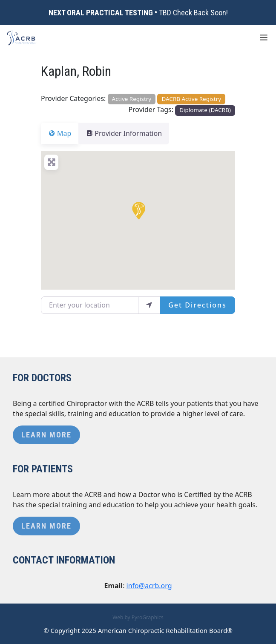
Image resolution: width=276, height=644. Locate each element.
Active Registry (132, 99)
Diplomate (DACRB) (205, 110)
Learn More (46, 435)
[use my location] (149, 305)
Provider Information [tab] (129, 133)
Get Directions (197, 305)
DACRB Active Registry (192, 99)
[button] (138, 210)
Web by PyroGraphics (138, 617)
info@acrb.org (149, 586)
